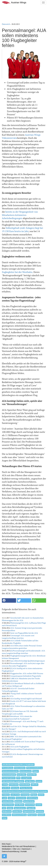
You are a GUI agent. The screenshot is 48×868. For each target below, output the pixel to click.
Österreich (6, 24)
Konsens (39, 781)
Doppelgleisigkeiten (9, 778)
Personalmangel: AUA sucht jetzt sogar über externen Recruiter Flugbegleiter (23, 665)
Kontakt (24, 851)
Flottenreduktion (20, 768)
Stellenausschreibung (19, 815)
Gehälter (10, 808)
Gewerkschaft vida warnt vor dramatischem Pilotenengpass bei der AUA (23, 619)
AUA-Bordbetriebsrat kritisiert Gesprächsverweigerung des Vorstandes (25, 791)
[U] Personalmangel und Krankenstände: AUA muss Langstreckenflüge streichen (23, 652)
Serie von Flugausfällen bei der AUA (24, 633)
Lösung (5, 785)
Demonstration (21, 798)
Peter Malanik (19, 805)
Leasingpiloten (26, 778)
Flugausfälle (31, 808)
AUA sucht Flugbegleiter (20, 747)
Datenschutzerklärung (10, 851)
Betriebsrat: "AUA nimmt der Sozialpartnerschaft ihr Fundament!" (17, 718)
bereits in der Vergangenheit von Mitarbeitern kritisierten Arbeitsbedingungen (20, 215)
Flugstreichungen (29, 811)
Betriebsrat (18, 801)
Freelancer (6, 795)
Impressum (26, 849)
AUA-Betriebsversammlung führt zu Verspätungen (18, 764)
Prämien (35, 771)
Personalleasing (8, 768)
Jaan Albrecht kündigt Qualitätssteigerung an (28, 661)
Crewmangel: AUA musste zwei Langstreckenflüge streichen (18, 637)
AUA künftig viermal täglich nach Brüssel (26, 699)
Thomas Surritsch (26, 788)
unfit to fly (34, 785)
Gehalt (5, 818)
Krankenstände (25, 785)
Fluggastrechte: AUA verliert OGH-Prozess (27, 673)
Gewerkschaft (30, 805)
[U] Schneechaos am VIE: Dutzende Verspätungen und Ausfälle (20, 712)
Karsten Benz (21, 775)
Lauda (4, 798)
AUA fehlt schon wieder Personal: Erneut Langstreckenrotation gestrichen (22, 647)
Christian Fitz (17, 811)
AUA (4, 808)
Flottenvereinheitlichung (34, 768)
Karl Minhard (7, 815)
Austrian (41, 795)
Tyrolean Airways (8, 805)
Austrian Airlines (8, 801)
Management (32, 815)
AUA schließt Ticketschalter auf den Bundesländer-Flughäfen (20, 642)
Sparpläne (41, 815)
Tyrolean (39, 805)
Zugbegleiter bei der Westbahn (17, 272)
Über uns (16, 849)
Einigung (34, 795)
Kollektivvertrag (32, 798)
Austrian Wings (14, 3)
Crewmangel (25, 795)
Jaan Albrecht (30, 781)
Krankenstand (14, 785)
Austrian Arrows (29, 801)
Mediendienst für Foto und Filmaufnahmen (18, 846)
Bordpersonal (7, 811)
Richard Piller (32, 775)
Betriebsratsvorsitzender (10, 771)
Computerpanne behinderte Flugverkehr (26, 676)
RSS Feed (6, 844)
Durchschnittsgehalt (9, 775)
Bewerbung (40, 811)
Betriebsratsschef (26, 771)
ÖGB (18, 778)
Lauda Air (11, 798)
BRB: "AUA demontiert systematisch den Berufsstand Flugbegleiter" (22, 738)
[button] (9, 600)
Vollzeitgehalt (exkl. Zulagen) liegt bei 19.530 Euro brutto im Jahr (22, 230)
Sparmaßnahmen (20, 808)
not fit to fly (6, 788)
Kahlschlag (15, 788)
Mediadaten (6, 849)
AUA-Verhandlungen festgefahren (13, 781)
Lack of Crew (15, 795)
